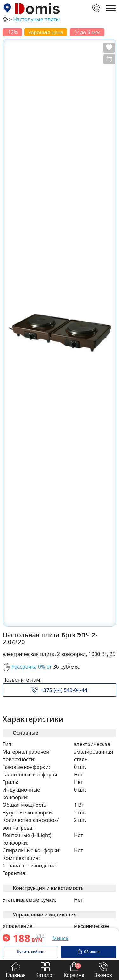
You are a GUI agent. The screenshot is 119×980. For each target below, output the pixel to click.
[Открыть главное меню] (111, 8)
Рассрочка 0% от (32, 667)
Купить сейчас (30, 952)
